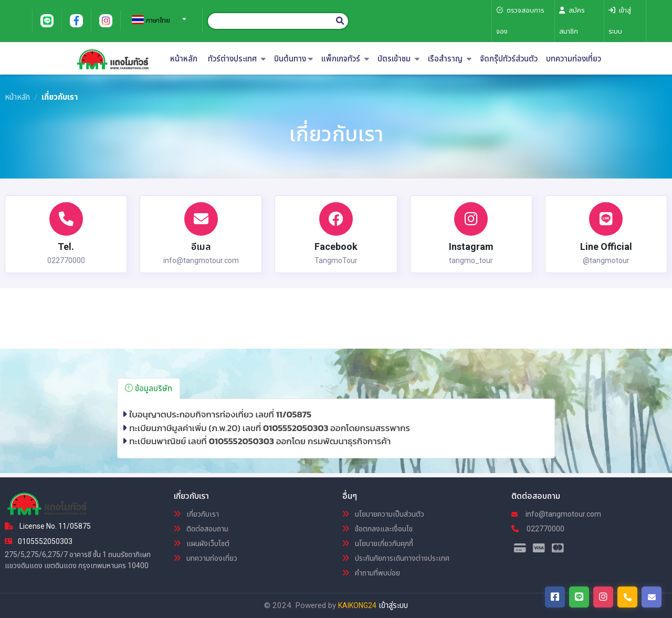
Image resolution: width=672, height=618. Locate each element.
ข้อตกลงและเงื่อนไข (377, 529)
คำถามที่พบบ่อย (371, 573)
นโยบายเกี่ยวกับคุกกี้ (378, 543)
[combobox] (157, 16)
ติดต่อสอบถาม (201, 529)
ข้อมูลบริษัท (149, 389)
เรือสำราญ (450, 59)
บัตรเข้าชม (398, 59)
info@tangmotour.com (556, 514)
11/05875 (294, 414)
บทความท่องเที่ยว (574, 59)
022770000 (538, 529)
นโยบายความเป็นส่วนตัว (383, 514)
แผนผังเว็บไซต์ (202, 543)
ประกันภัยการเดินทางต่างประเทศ (396, 558)
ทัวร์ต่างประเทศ (237, 59)
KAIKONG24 (357, 605)
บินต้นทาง (293, 59)
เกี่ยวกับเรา (196, 514)
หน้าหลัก (184, 59)
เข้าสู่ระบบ (393, 605)
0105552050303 (297, 428)
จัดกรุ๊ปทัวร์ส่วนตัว (509, 59)
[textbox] (157, 20)
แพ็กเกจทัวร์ (345, 59)
